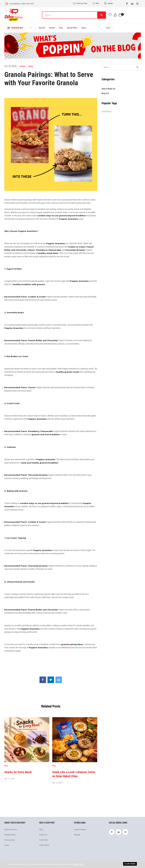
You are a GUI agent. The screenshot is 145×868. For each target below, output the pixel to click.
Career (7, 845)
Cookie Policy (78, 864)
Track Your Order (80, 3)
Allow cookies (130, 864)
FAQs (96, 3)
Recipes (52, 28)
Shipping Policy (10, 835)
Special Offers (72, 28)
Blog (61, 28)
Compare (108, 3)
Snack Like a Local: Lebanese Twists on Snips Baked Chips (74, 774)
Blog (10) (105, 93)
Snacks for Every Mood (18, 772)
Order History (44, 845)
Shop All (42, 28)
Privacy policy (9, 840)
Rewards (77, 835)
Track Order (44, 840)
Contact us (43, 835)
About (84, 28)
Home (22, 66)
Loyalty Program (80, 829)
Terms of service (11, 829)
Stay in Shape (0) (108, 89)
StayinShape (107, 111)
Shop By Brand (15, 28)
